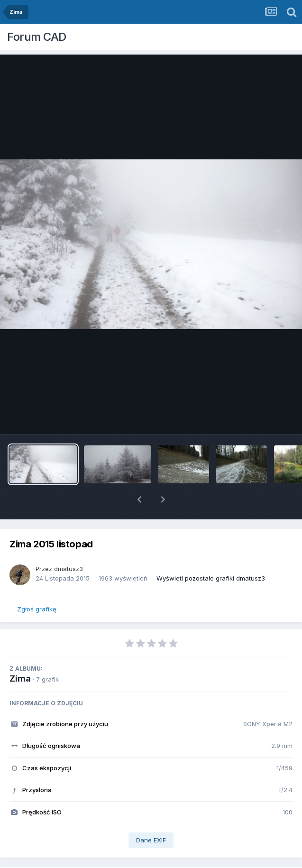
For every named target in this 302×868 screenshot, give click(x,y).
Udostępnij (74, 859)
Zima (20, 654)
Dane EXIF (151, 815)
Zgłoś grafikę (37, 584)
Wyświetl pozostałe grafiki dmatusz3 (211, 554)
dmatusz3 (69, 544)
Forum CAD (37, 37)
